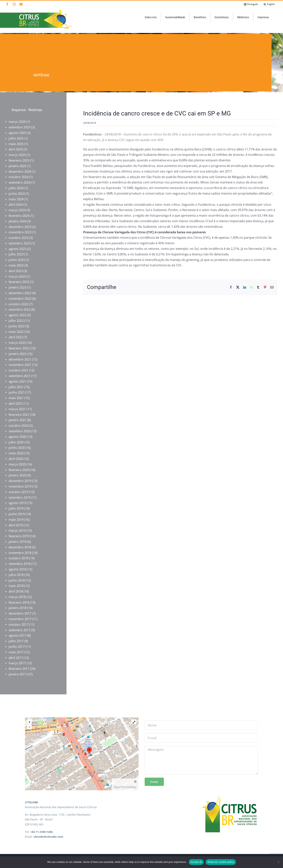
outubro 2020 (18, 426)
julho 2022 (16, 321)
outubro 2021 (18, 370)
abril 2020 (16, 459)
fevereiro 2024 (19, 216)
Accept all (196, 862)
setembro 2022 (20, 309)
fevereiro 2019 (19, 536)
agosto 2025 (17, 133)
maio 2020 (16, 453)
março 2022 (17, 343)
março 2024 (17, 210)
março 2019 (17, 531)
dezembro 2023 (20, 227)
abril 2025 (16, 149)
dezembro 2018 (20, 547)
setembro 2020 (20, 431)
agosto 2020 (17, 437)
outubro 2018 (18, 558)
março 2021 (17, 409)
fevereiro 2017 (19, 669)
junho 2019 (17, 514)
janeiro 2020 (18, 475)
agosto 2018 (17, 569)
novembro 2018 (20, 553)
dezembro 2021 (20, 359)
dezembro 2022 (20, 293)
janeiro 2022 (18, 354)
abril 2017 (16, 658)
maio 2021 (16, 398)
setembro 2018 (20, 564)
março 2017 (17, 663)
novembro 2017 (20, 619)
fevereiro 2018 (19, 602)
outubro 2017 (18, 625)
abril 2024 (16, 205)
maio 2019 (16, 520)
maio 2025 (16, 144)
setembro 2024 (20, 182)
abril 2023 (16, 271)
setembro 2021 (20, 376)
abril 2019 (16, 525)
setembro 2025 (20, 127)
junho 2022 (17, 326)
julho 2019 (16, 508)
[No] (278, 862)
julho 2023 (16, 254)
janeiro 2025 (18, 166)
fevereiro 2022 (19, 348)
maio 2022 (16, 332)
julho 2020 (16, 442)
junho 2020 (17, 448)
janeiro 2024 (18, 221)
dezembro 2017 (20, 613)
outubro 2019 (18, 492)
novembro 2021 (20, 365)
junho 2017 (17, 647)
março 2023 (17, 276)
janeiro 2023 (18, 287)
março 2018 (17, 597)
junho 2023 (17, 260)
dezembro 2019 (20, 481)
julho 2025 (16, 138)
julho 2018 (16, 575)
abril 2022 (16, 337)
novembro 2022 (20, 299)
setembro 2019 (20, 498)
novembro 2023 (20, 232)
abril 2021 (16, 403)
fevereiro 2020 (19, 470)
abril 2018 (16, 591)
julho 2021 (16, 387)
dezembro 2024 (20, 172)
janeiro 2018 (18, 608)
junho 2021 (17, 392)
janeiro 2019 (18, 542)
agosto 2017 (17, 635)
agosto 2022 (17, 315)
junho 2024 (17, 194)
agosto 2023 (17, 249)
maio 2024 (16, 199)
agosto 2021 (17, 381)
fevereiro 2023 (19, 282)
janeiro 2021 (18, 420)
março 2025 (17, 155)
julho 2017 (16, 641)
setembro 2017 (20, 630)
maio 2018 (16, 586)
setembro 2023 (20, 243)
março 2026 (17, 122)
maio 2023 (16, 265)
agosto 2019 (17, 503)
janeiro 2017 (18, 674)
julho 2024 (16, 188)
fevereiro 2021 (19, 415)
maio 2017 (16, 652)
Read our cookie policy (221, 862)
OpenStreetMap (125, 787)
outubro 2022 (18, 304)
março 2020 (17, 464)
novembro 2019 (20, 486)
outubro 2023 (18, 238)
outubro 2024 (18, 177)
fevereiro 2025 (19, 160)
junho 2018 (17, 580)
